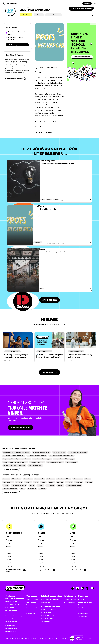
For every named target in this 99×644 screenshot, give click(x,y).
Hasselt (9, 553)
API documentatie (83, 614)
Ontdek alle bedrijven (12, 613)
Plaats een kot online (70, 599)
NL (93, 638)
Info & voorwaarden (70, 602)
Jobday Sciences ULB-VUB (48, 609)
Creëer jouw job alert (11, 601)
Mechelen (9, 563)
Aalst (8, 537)
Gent (8, 550)
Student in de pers (83, 608)
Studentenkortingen (11, 622)
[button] (16, 452)
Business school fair (46, 621)
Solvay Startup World (47, 618)
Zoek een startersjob (11, 610)
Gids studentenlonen (11, 629)
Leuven (9, 560)
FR (88, 638)
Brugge (8, 543)
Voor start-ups (31, 605)
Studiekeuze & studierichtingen (14, 616)
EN (90, 638)
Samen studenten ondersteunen (50, 599)
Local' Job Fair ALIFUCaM (48, 615)
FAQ (79, 611)
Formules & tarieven (32, 602)
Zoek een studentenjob (12, 604)
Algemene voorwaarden (47, 638)
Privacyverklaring (61, 638)
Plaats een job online (32, 608)
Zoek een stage (10, 607)
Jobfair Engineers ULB (47, 612)
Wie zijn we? (82, 599)
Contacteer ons (31, 614)
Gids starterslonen (11, 632)
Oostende (9, 566)
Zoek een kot (9, 619)
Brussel (8, 547)
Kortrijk (8, 556)
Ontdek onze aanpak (32, 599)
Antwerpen (10, 540)
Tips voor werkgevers (33, 611)
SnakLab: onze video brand (86, 602)
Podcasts (81, 605)
